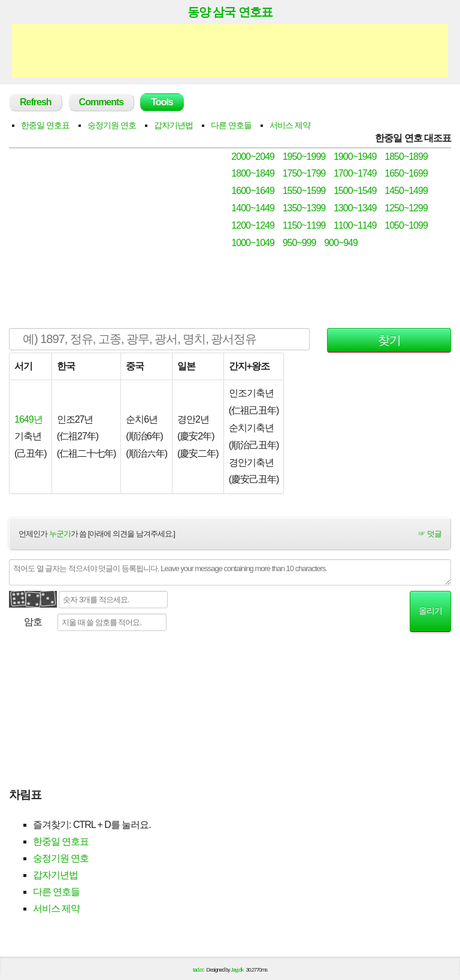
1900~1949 (355, 157)
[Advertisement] (230, 51)
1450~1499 (406, 191)
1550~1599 (304, 191)
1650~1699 (406, 173)
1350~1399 (304, 208)
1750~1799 (304, 173)
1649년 (28, 419)
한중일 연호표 (45, 125)
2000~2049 (253, 157)
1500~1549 (355, 191)
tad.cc (198, 970)
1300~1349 (355, 208)
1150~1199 (304, 225)
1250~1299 (406, 208)
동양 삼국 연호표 (230, 12)
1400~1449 (253, 208)
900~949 (341, 243)
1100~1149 (355, 225)
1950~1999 (304, 157)
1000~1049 (253, 243)
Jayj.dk (237, 970)
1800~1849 (253, 173)
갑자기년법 (173, 125)
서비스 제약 (290, 125)
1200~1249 (253, 225)
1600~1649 (253, 191)
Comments (102, 102)
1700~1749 (355, 173)
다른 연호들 (231, 125)
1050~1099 (406, 225)
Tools (162, 102)
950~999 (299, 243)
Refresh (36, 102)
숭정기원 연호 (112, 125)
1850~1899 (406, 157)
